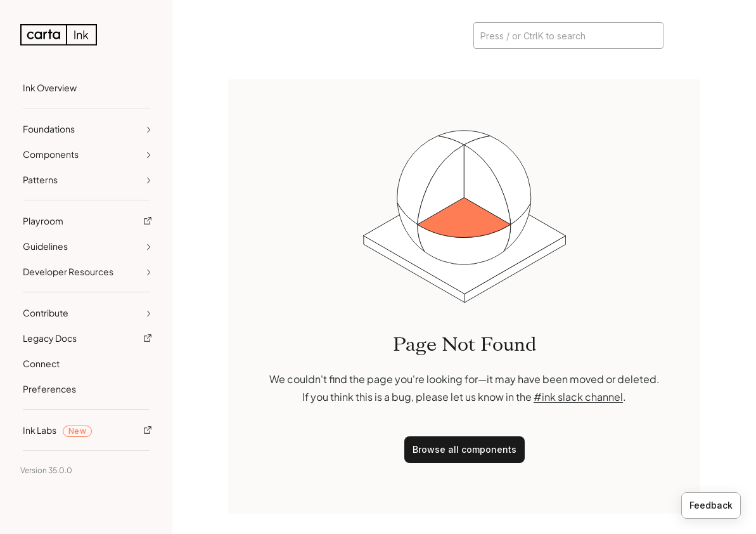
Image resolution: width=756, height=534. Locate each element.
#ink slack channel (578, 397)
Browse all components (464, 449)
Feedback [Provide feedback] (711, 505)
